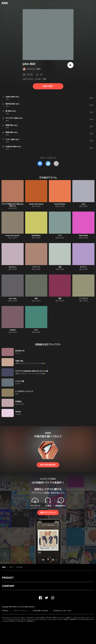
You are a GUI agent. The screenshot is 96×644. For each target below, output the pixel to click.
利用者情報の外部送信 (40, 611)
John (38, 69)
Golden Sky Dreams (36, 204)
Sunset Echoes (60, 204)
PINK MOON (83, 236)
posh (83, 204)
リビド (60, 236)
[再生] (70, 65)
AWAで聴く (48, 86)
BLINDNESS (36, 236)
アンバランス (83, 298)
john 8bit (19, 567)
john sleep (13, 298)
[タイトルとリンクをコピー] (56, 164)
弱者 (36, 298)
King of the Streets (13, 236)
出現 (60, 267)
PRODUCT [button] (8, 578)
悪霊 (60, 298)
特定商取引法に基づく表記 (62, 611)
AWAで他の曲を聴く (48, 465)
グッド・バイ (36, 267)
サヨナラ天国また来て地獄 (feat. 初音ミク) (13, 205)
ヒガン (36, 330)
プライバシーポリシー (20, 611)
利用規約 (5, 611)
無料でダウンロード (48, 513)
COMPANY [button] (8, 586)
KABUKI (13, 330)
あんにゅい (13, 267)
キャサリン (83, 267)
